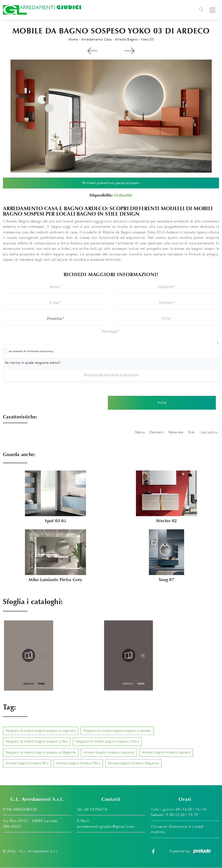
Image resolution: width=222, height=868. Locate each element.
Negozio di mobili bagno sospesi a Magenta (41, 752)
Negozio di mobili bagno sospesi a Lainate (117, 731)
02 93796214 (96, 809)
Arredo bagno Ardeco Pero (78, 763)
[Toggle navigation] (201, 10)
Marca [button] (140, 432)
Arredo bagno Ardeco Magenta (133, 763)
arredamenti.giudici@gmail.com (106, 826)
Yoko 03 (147, 39)
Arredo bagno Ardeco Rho (27, 763)
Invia (162, 403)
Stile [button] (191, 432)
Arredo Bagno (126, 39)
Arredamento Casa (96, 39)
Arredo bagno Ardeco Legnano (109, 752)
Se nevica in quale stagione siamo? (33, 363)
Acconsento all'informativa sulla (31, 351)
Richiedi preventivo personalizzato (111, 183)
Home (73, 39)
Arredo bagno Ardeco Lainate (166, 752)
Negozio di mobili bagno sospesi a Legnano (41, 731)
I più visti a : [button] (209, 432)
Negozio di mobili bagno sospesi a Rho (37, 742)
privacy (50, 351)
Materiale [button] (176, 432)
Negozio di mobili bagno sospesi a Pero (107, 742)
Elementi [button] (157, 432)
